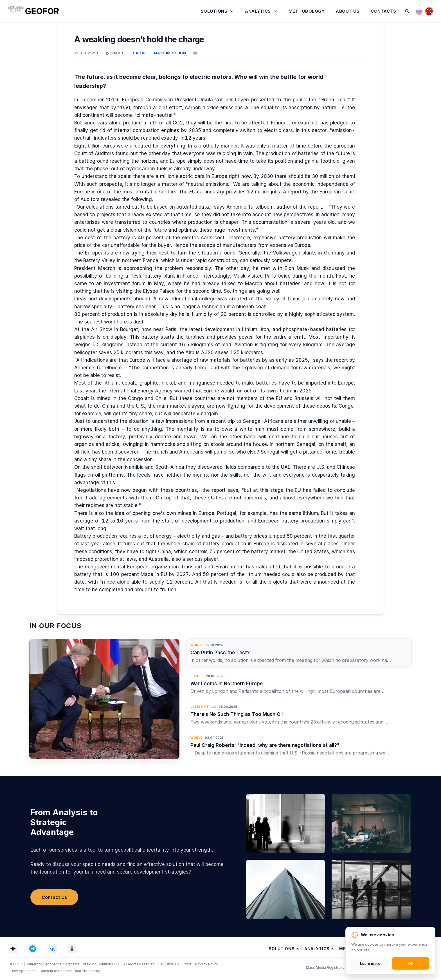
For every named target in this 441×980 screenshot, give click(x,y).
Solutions (214, 11)
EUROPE (139, 53)
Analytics (258, 11)
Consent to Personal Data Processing (70, 971)
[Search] (407, 11)
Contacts (383, 11)
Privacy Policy (207, 964)
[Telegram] (33, 949)
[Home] (34, 11)
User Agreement (24, 971)
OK (411, 963)
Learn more (370, 963)
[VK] (52, 949)
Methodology (307, 11)
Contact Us (54, 897)
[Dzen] (13, 949)
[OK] (72, 949)
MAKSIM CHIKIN (170, 53)
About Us (348, 11)
